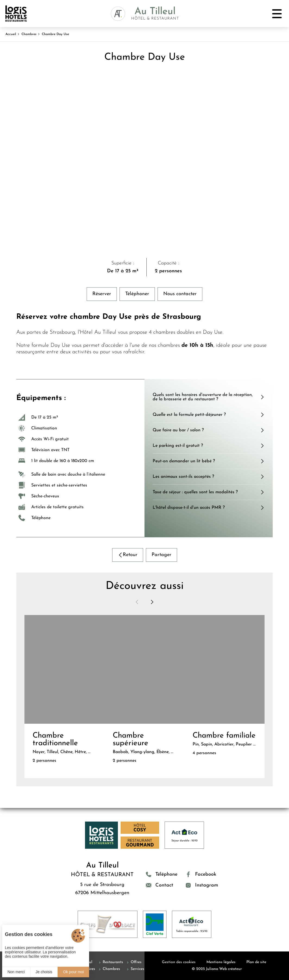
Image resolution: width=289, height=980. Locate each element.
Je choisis (44, 972)
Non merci (16, 972)
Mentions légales (221, 962)
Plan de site (256, 962)
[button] (137, 602)
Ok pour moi (73, 972)
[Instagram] (202, 885)
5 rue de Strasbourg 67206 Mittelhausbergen (102, 889)
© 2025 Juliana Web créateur (217, 969)
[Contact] (162, 885)
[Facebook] (202, 874)
